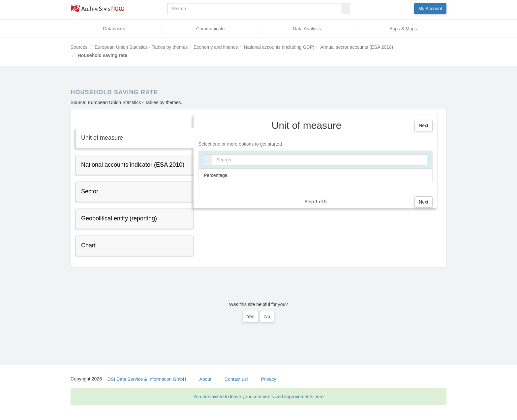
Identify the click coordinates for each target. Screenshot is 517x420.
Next (424, 126)
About (206, 379)
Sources (79, 47)
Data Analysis (307, 29)
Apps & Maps (403, 29)
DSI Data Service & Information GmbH (147, 379)
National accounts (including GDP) (279, 47)
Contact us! (236, 379)
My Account (430, 9)
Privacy (269, 379)
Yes (251, 317)
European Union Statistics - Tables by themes (141, 47)
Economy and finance (216, 47)
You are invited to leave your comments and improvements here (258, 397)
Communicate (210, 29)
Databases (114, 29)
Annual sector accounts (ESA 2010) (357, 47)
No (267, 317)
